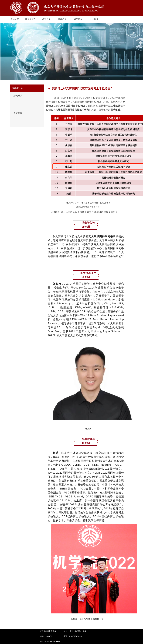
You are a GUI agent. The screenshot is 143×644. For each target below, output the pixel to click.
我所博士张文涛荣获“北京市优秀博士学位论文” (80, 88)
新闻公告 (62, 19)
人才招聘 (18, 113)
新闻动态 (18, 96)
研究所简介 (30, 19)
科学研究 (78, 19)
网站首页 (15, 19)
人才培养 (94, 19)
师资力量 (46, 19)
